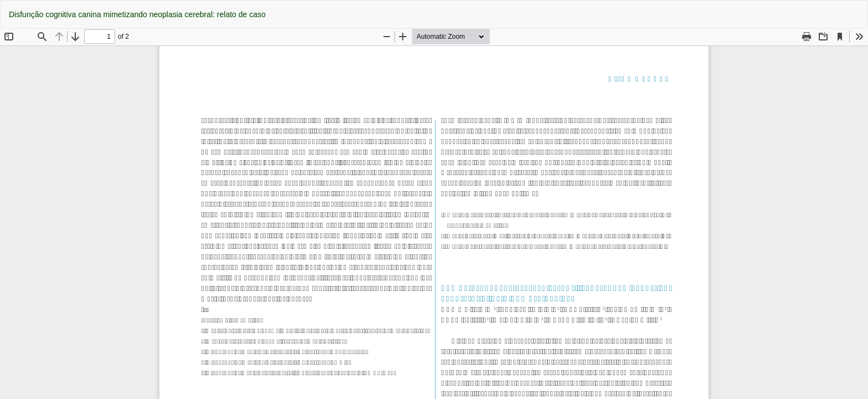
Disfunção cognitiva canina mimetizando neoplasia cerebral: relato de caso (137, 14)
